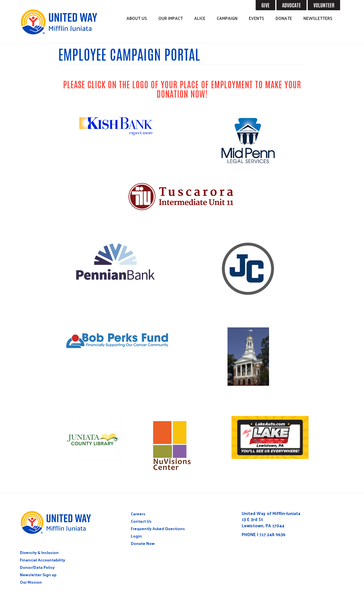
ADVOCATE (291, 5)
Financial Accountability (43, 560)
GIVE (265, 5)
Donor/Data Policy (37, 567)
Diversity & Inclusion (39, 552)
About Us (137, 18)
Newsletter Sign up (38, 575)
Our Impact (171, 18)
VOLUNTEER (324, 5)
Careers (138, 514)
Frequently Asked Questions (158, 529)
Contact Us (141, 521)
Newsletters (318, 18)
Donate (284, 18)
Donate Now (143, 543)
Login (136, 536)
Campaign (227, 18)
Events (257, 18)
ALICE (200, 18)
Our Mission (31, 582)
